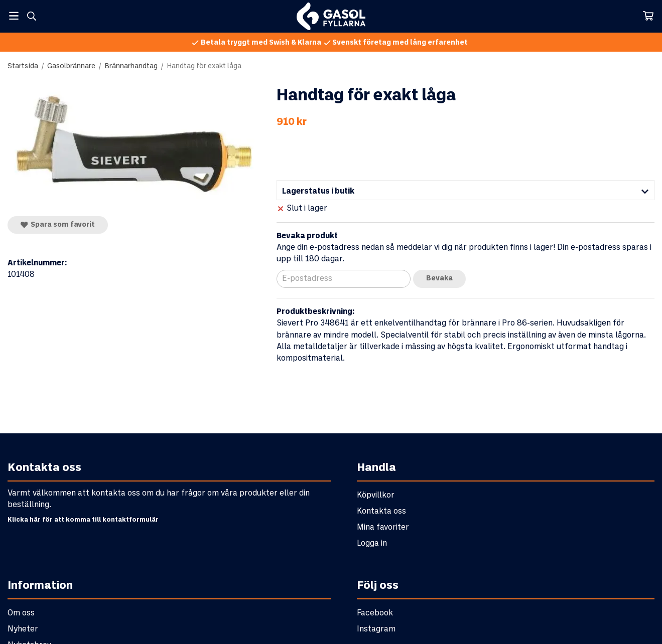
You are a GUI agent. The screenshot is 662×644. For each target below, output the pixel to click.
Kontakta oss (381, 511)
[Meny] (14, 16)
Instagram (376, 629)
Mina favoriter (383, 527)
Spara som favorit (58, 225)
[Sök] (31, 16)
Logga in (372, 543)
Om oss (21, 613)
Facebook (375, 613)
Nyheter (23, 629)
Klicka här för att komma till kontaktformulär (83, 520)
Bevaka (439, 279)
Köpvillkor (376, 495)
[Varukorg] (648, 16)
